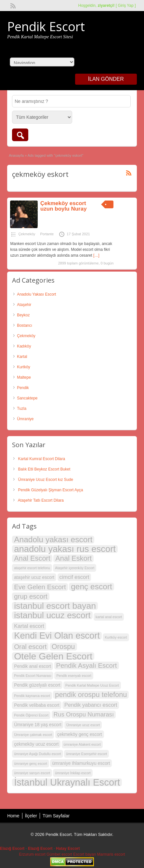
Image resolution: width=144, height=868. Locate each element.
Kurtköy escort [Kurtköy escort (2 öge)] (116, 637)
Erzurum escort (32, 854)
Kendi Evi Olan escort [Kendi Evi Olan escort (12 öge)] (57, 636)
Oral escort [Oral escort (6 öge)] (30, 647)
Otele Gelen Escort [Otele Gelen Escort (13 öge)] (53, 656)
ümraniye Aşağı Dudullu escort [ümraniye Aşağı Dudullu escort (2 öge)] (38, 754)
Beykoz (23, 315)
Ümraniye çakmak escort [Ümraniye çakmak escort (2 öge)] (33, 735)
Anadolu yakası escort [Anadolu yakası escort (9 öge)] (53, 540)
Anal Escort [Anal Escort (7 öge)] (32, 558)
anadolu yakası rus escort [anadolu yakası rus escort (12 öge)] (65, 549)
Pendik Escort (46, 26)
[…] (96, 255)
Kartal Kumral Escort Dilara (42, 459)
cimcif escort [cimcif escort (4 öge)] (74, 577)
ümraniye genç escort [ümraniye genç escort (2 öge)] (31, 764)
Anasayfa (16, 155)
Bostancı (25, 325)
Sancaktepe (27, 398)
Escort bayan (85, 854)
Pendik (23, 388)
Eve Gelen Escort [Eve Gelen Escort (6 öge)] (40, 587)
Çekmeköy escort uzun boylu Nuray (64, 206)
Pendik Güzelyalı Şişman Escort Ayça (51, 490)
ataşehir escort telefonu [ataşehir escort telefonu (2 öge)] (32, 568)
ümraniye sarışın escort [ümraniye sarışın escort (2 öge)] (32, 773)
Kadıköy (24, 346)
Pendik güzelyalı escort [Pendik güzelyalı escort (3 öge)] (37, 685)
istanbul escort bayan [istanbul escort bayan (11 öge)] (55, 606)
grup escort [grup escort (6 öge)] (31, 596)
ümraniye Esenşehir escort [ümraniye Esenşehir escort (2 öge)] (86, 754)
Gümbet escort (59, 854)
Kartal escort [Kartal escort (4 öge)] (29, 626)
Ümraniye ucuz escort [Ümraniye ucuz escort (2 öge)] (83, 725)
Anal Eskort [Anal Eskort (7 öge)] (73, 558)
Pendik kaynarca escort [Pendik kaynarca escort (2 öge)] (32, 696)
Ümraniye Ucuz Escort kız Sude (46, 480)
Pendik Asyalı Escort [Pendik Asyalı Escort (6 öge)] (87, 665)
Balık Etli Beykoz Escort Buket (44, 469)
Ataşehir (24, 305)
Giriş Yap (126, 6)
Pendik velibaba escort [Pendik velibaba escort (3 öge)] (37, 705)
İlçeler (31, 816)
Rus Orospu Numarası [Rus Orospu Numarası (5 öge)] (84, 714)
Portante (47, 234)
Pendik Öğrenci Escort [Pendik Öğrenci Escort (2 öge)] (31, 715)
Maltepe (24, 377)
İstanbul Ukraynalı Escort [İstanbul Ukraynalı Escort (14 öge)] (67, 782)
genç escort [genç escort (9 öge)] (92, 587)
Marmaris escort (111, 854)
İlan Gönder (106, 79)
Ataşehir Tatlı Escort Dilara (41, 500)
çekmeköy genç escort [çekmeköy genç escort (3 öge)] (80, 734)
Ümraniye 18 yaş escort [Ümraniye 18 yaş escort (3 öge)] (38, 725)
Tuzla (22, 409)
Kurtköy (24, 367)
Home (13, 816)
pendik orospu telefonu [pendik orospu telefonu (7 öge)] (91, 695)
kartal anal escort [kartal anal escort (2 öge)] (109, 617)
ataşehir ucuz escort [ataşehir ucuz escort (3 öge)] (34, 577)
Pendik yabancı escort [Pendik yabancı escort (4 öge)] (91, 705)
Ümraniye (25, 419)
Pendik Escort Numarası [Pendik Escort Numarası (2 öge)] (33, 676)
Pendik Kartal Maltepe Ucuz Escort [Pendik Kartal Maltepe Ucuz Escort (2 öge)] (92, 685)
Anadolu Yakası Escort (36, 294)
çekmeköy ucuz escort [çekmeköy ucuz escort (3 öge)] (36, 744)
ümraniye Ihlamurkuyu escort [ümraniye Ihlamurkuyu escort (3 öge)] (81, 763)
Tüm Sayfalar (56, 816)
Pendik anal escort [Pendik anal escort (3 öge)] (33, 666)
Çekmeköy (27, 234)
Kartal (22, 357)
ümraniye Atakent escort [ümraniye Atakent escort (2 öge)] (82, 744)
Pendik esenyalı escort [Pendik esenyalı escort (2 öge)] (74, 676)
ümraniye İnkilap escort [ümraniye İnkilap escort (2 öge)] (73, 773)
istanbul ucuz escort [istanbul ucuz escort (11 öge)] (52, 615)
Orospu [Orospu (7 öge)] (63, 647)
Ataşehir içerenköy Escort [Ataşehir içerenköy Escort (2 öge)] (75, 568)
